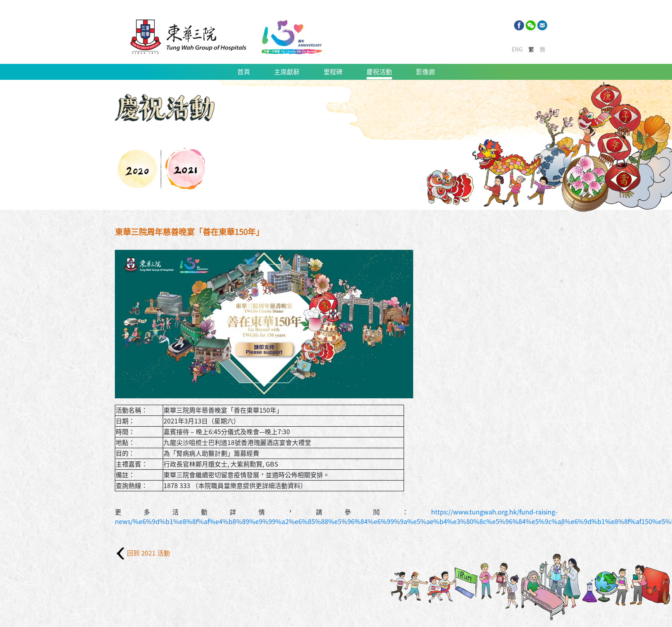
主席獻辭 (287, 72)
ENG (517, 49)
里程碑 (333, 72)
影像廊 (426, 72)
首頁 (244, 72)
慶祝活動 (379, 72)
